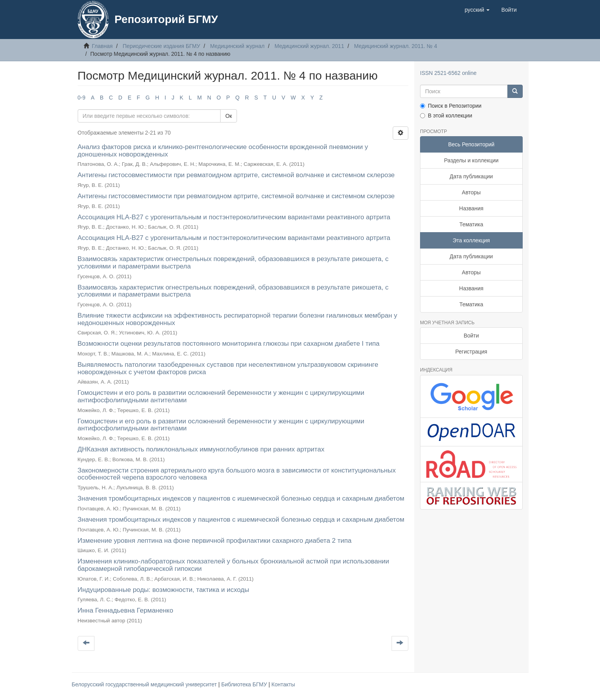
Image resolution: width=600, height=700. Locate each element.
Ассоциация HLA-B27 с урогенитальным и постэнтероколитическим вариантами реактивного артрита (234, 217)
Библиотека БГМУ (245, 684)
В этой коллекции (446, 115)
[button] (477, 10)
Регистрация (471, 352)
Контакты (283, 684)
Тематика (471, 224)
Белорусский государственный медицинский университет (145, 684)
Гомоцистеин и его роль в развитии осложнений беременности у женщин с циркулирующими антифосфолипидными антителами (221, 396)
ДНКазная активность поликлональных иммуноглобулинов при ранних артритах (201, 449)
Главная (102, 46)
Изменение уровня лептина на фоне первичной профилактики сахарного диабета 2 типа (215, 541)
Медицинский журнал (237, 46)
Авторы (471, 192)
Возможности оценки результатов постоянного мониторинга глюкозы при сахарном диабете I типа (229, 344)
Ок (229, 116)
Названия (471, 208)
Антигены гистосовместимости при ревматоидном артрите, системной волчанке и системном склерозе (236, 175)
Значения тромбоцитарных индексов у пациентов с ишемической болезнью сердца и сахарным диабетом (241, 498)
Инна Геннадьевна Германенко (126, 610)
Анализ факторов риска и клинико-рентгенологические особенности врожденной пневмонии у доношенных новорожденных (223, 151)
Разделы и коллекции (471, 160)
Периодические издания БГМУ (161, 46)
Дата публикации (471, 176)
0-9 (82, 98)
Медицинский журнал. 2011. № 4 (396, 46)
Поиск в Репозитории (451, 106)
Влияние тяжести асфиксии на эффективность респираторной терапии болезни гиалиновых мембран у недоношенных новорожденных (238, 319)
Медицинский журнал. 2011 (309, 46)
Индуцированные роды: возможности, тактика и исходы (164, 590)
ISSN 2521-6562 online (448, 73)
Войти (471, 336)
